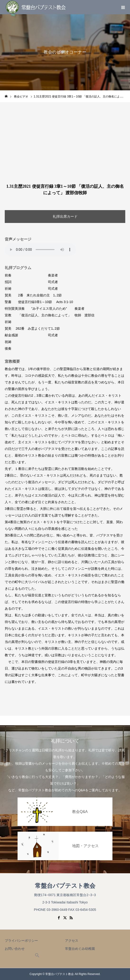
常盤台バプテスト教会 (65, 886)
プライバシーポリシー (21, 941)
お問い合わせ (15, 949)
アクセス (72, 941)
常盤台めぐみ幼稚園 (80, 949)
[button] (37, 956)
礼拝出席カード (65, 216)
